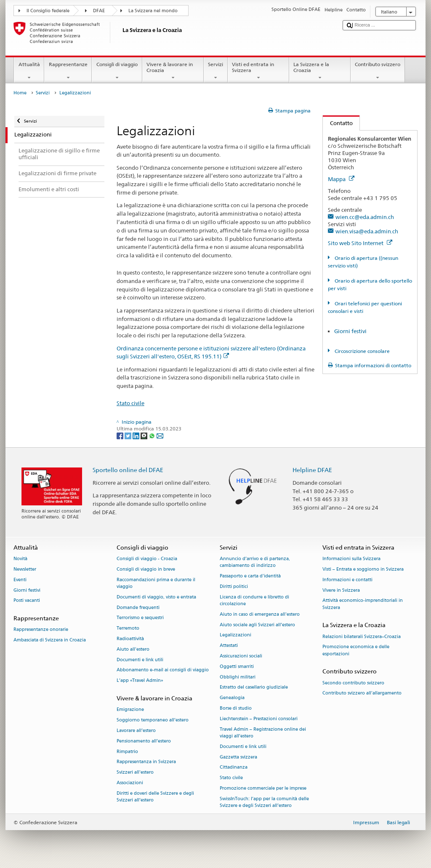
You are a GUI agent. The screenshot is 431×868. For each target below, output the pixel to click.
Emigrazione (130, 710)
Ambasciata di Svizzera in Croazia (50, 640)
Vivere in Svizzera (341, 590)
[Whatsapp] (153, 435)
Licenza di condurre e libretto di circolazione (254, 600)
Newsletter (25, 569)
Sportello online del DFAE (128, 470)
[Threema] (145, 435)
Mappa (341, 179)
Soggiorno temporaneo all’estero (153, 720)
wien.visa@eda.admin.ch (367, 231)
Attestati (229, 646)
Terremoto (128, 629)
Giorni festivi (350, 331)
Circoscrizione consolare (362, 351)
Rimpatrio (127, 752)
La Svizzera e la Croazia (320, 71)
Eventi (20, 580)
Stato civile (130, 403)
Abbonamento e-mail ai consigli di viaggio (163, 670)
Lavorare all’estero (136, 730)
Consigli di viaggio (117, 71)
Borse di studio (236, 708)
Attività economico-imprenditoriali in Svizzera (363, 604)
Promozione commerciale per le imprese (263, 788)
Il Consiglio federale (48, 11)
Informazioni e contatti (347, 580)
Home (20, 93)
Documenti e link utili (140, 660)
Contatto (338, 123)
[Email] (160, 435)
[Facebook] (121, 435)
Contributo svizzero (378, 71)
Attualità (29, 71)
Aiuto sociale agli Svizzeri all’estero (257, 625)
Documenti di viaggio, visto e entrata (156, 597)
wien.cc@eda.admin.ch (365, 217)
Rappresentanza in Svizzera (146, 762)
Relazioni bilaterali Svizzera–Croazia (362, 637)
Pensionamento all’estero (144, 741)
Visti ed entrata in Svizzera (258, 71)
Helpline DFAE (312, 470)
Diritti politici (234, 586)
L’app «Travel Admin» (140, 681)
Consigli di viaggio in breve (146, 569)
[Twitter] (129, 435)
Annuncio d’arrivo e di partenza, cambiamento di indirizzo (255, 562)
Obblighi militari (238, 677)
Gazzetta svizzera (238, 757)
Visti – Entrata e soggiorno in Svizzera (363, 569)
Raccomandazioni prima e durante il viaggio (156, 583)
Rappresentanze (68, 71)
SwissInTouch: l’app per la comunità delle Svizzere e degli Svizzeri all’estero (264, 802)
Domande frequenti (138, 608)
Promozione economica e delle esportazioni (356, 650)
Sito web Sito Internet (360, 243)
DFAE (99, 11)
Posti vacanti (27, 601)
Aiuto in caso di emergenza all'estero (260, 614)
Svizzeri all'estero (135, 773)
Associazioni (130, 783)
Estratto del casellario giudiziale (254, 688)
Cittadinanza (234, 768)
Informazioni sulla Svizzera (351, 559)
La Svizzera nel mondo (153, 11)
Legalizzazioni (235, 635)
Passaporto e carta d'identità (250, 576)
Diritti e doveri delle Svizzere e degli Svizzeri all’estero (155, 797)
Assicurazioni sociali (241, 656)
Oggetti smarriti (237, 666)
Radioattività (130, 639)
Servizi (216, 71)
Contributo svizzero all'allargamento (362, 693)
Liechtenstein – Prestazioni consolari (259, 719)
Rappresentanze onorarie (41, 630)
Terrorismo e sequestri (140, 618)
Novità (20, 559)
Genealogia (232, 698)
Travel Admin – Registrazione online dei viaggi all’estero (263, 733)
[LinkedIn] (137, 435)
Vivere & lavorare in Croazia (173, 71)
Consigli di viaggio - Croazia (147, 559)
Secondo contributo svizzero (353, 683)
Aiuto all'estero (133, 649)
